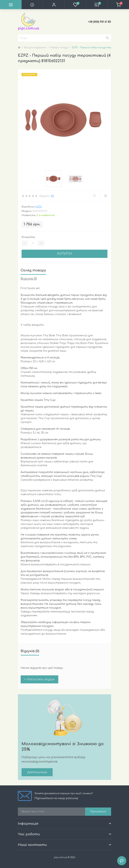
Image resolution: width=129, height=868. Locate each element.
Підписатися (98, 812)
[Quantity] (33, 243)
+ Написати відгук (39, 679)
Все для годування (35, 48)
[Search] (107, 38)
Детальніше (37, 772)
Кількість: (28, 237)
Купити (64, 254)
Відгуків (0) (29, 279)
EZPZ (39, 207)
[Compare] (106, 196)
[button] (54, 5)
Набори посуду (59, 48)
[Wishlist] (94, 196)
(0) (52, 196)
